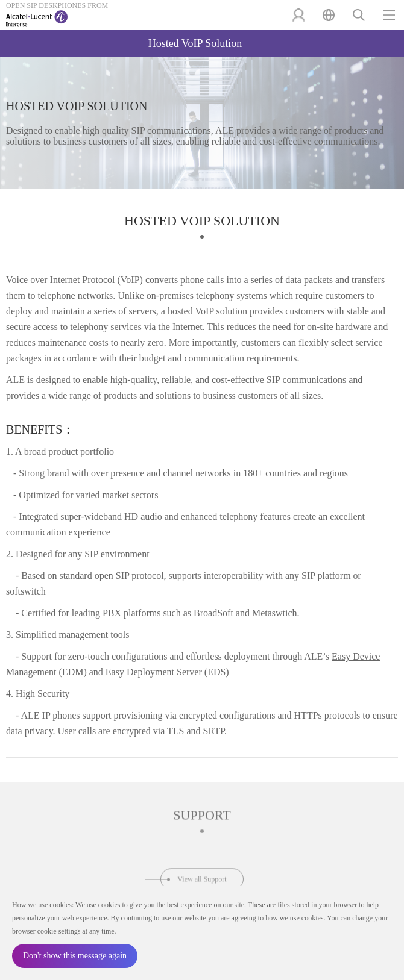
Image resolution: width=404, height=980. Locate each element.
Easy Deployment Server (154, 672)
